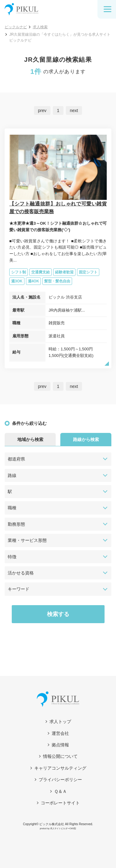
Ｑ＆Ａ (60, 791)
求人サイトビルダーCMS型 (63, 828)
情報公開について (60, 756)
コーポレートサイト (60, 803)
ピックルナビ (16, 27)
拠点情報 (60, 745)
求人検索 (40, 27)
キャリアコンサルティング (60, 768)
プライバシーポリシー (60, 780)
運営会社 (60, 733)
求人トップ (60, 722)
